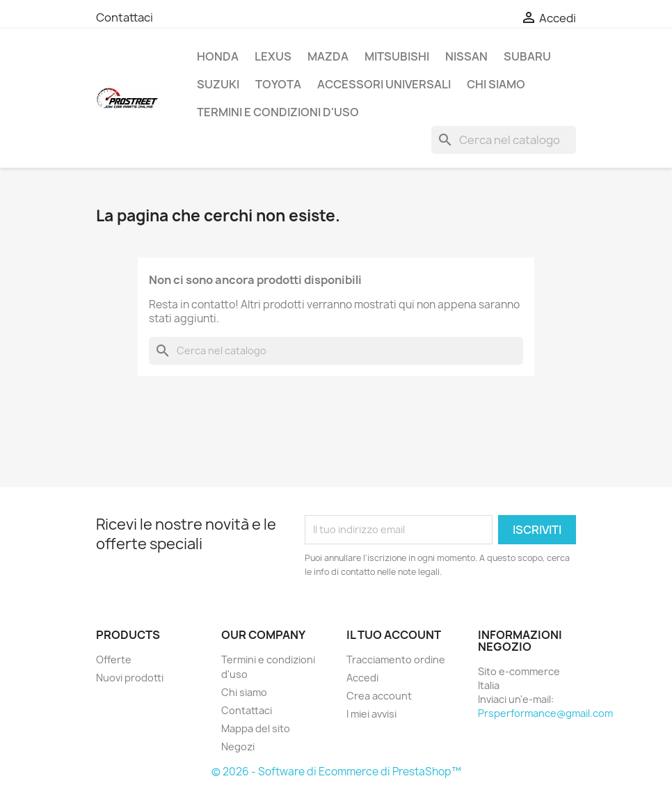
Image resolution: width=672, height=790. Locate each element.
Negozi (238, 746)
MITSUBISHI (397, 56)
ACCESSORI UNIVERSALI (384, 84)
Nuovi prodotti (130, 678)
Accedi (362, 678)
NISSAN (466, 56)
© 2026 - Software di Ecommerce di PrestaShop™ (336, 772)
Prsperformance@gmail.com (545, 713)
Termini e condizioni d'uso (278, 112)
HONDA (218, 56)
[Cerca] (504, 140)
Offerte (114, 659)
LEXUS (273, 56)
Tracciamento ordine (396, 659)
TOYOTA (278, 84)
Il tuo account (394, 635)
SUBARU (527, 56)
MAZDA (328, 56)
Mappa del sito (256, 728)
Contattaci (125, 17)
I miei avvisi (371, 714)
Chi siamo (496, 84)
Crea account (379, 696)
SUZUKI (218, 84)
